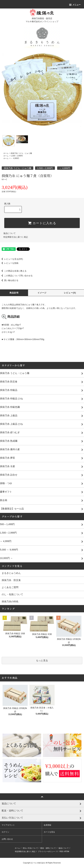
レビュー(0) (70, 293)
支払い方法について (30, 848)
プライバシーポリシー (46, 851)
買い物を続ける (9, 280)
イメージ (42, 293)
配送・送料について (48, 848)
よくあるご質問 (10, 587)
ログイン (5, 832)
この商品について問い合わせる (16, 276)
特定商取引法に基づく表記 (16, 237)
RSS (61, 851)
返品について (10, 233)
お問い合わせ (7, 839)
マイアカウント (8, 825)
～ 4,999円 (15, 158)
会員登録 (47, 825)
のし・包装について (12, 594)
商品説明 (14, 293)
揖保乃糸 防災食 (11, 580)
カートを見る (49, 832)
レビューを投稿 (9, 263)
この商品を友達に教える (13, 271)
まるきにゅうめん (11, 573)
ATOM (67, 851)
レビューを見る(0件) (11, 259)
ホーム (6, 153)
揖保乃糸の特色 (10, 601)
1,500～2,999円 (17, 156)
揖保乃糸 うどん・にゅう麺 (21, 153)
